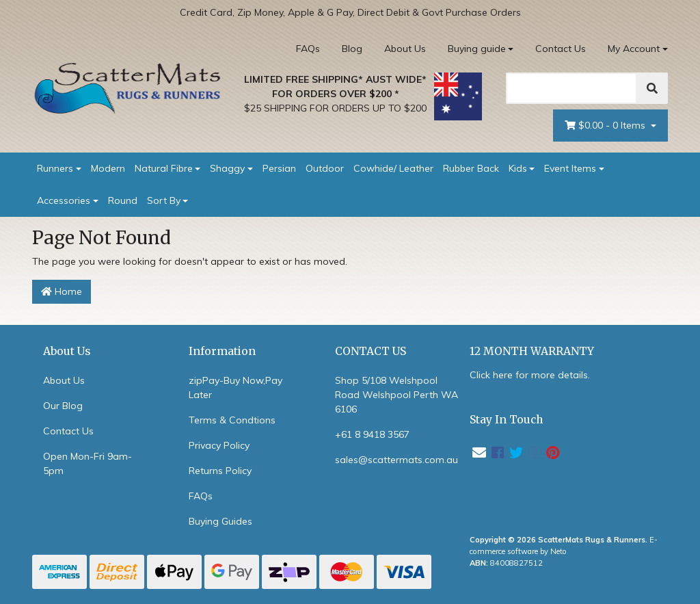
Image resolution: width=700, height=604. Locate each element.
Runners (55, 168)
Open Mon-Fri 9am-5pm (87, 463)
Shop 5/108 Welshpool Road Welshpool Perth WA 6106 (396, 395)
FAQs (308, 49)
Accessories (64, 200)
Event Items (570, 168)
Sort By (164, 200)
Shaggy (227, 168)
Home (62, 291)
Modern (108, 168)
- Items (606, 126)
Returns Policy (220, 471)
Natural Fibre (164, 168)
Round (123, 200)
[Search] (571, 88)
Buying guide (477, 49)
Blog (352, 49)
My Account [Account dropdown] (634, 49)
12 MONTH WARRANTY (532, 351)
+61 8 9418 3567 (372, 434)
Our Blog (63, 406)
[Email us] (479, 452)
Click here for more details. (530, 375)
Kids (518, 168)
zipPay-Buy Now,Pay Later (235, 388)
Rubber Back (471, 168)
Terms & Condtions (232, 420)
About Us (405, 49)
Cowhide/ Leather (393, 168)
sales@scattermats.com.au (396, 460)
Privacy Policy (219, 445)
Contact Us (561, 49)
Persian (279, 168)
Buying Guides (220, 521)
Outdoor (325, 168)
